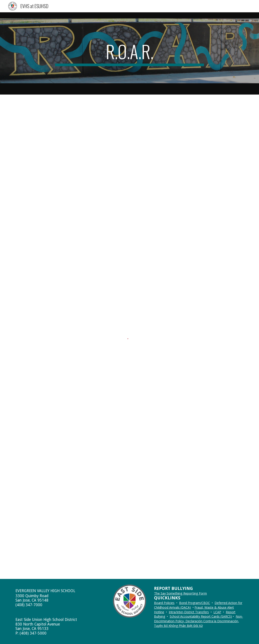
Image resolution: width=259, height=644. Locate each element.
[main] (130, 53)
